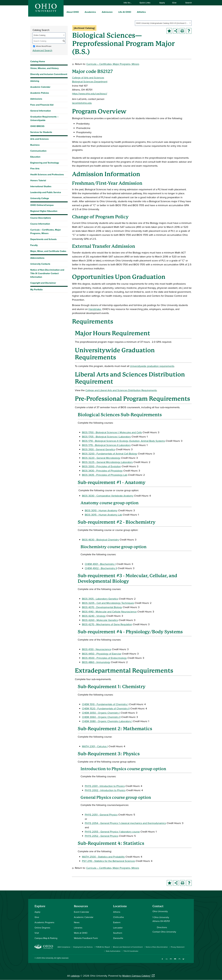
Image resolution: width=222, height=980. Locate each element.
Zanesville (118, 938)
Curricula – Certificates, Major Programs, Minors (46, 232)
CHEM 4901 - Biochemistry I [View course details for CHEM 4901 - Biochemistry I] (100, 564)
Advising (35, 81)
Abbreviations (37, 258)
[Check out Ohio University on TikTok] (184, 960)
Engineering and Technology (45, 163)
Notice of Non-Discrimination (157, 947)
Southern (118, 933)
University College (40, 198)
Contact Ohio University (164, 932)
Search (187, 3)
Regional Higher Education (44, 211)
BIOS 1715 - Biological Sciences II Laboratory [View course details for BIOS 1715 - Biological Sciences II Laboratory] (106, 445)
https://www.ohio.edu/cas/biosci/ (90, 94)
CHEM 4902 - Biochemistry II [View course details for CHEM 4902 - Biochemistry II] (101, 568)
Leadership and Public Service (46, 192)
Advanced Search (42, 50)
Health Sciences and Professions (47, 174)
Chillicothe (119, 917)
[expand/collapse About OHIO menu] (81, 12)
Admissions (36, 99)
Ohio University (47, 958)
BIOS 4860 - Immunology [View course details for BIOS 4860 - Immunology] (96, 662)
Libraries (78, 928)
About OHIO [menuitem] (73, 12)
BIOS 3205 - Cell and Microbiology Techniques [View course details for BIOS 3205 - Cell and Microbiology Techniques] (108, 603)
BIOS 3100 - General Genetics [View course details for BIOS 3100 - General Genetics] (99, 449)
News (77, 922)
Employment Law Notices (83, 947)
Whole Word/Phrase (44, 46)
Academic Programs (44, 922)
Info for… (129, 3)
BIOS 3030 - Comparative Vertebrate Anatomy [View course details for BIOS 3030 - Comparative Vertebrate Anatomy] (108, 496)
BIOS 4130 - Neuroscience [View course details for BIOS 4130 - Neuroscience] (97, 649)
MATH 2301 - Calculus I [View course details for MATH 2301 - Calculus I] (95, 746)
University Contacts (40, 264)
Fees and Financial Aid (42, 105)
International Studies (41, 186)
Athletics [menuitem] (141, 12)
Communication (38, 151)
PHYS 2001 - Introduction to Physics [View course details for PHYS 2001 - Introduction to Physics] (105, 786)
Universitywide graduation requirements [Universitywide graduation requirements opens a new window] (152, 366)
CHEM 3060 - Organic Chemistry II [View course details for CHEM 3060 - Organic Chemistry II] (101, 717)
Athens (117, 912)
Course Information (40, 224)
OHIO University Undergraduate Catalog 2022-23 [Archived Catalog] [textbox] (162, 23)
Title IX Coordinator (131, 951)
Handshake (95, 309)
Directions (162, 927)
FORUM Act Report (103, 947)
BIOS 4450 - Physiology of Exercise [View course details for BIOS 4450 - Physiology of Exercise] (102, 654)
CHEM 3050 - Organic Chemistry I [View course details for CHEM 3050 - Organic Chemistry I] (101, 713)
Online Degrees (42, 928)
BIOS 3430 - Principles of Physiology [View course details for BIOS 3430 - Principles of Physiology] (102, 471)
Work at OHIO (81, 933)
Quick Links (146, 3)
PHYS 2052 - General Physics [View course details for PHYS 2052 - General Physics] (102, 836)
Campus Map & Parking (46, 938)
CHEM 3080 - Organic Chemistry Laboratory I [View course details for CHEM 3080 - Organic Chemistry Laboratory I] (107, 721)
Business (35, 145)
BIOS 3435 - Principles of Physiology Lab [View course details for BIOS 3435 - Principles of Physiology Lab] (105, 475)
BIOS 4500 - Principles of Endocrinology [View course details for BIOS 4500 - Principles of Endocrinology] (104, 658)
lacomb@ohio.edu (82, 103)
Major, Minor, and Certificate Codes (48, 251)
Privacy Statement (178, 947)
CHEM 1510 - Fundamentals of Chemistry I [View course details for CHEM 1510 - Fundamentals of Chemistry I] (105, 704)
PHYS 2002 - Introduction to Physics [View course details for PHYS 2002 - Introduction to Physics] (105, 790)
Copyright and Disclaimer (43, 283)
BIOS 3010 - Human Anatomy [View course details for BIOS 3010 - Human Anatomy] (101, 510)
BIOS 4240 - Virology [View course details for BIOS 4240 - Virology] (94, 616)
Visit (37, 933)
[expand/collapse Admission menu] (115, 12)
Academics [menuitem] (90, 12)
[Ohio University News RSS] (188, 960)
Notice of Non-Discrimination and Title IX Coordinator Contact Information (47, 273)
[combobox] (163, 23)
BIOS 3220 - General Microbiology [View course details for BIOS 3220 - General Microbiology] (101, 458)
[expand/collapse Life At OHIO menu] (133, 12)
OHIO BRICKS (37, 126)
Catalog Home (38, 61)
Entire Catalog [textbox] (40, 35)
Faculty (34, 245)
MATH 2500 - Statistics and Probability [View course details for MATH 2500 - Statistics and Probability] (103, 857)
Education (35, 157)
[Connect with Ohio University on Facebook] (162, 960)
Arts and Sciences (40, 139)
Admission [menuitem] (107, 12)
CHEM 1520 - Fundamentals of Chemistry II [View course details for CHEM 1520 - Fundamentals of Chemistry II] (106, 708)
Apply (162, 3)
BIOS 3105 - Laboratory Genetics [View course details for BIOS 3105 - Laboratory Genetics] (100, 599)
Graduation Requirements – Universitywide (44, 118)
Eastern (117, 922)
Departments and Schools (43, 239)
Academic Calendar (40, 87)
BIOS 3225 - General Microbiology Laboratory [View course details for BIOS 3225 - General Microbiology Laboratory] (107, 462)
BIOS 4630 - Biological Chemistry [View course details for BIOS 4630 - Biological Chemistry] (100, 540)
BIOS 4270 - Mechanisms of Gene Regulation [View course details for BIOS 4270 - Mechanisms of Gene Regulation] (107, 624)
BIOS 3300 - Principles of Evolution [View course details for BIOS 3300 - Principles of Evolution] (101, 466)
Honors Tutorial (38, 180)
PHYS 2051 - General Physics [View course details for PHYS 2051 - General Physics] (101, 815)
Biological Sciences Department (90, 82)
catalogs (75, 976)
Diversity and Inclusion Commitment (49, 74)
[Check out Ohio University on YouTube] (175, 960)
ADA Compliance (64, 947)
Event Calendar (81, 912)
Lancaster (118, 928)
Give (174, 3)
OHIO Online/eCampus (42, 205)
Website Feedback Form (86, 938)
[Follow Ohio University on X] (179, 960)
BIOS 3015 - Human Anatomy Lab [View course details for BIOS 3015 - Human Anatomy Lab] (103, 515)
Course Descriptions (41, 218)
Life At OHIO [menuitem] (125, 12)
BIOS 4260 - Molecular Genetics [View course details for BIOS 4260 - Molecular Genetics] (100, 620)
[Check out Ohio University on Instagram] (167, 960)
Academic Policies (40, 93)
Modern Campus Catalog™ (137, 976)
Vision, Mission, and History (44, 68)
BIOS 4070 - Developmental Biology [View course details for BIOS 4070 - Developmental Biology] (102, 607)
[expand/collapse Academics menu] (98, 12)
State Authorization (113, 951)
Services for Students (41, 132)
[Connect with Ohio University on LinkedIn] (171, 960)
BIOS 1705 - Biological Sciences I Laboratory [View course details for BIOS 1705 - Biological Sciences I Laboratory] (106, 437)
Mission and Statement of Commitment (128, 947)
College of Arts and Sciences (88, 78)
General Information (41, 111)
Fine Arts (35, 169)
